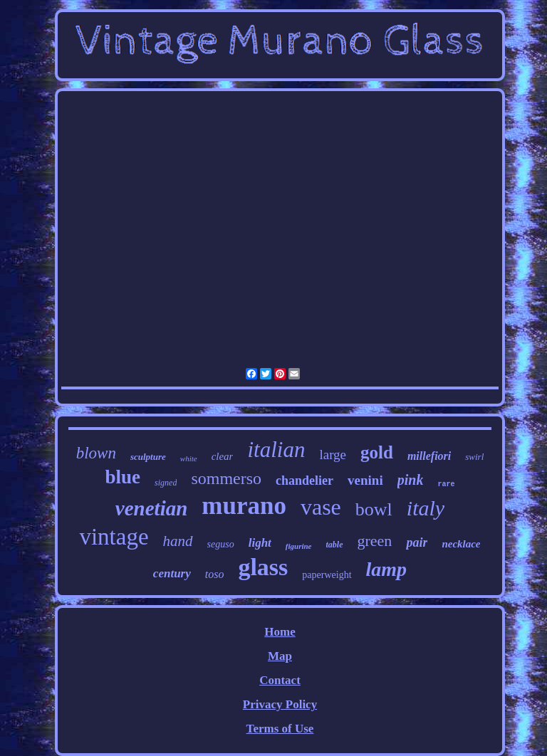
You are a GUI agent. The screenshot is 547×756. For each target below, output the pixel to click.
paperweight (327, 575)
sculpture (148, 457)
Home (280, 632)
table (335, 545)
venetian (152, 508)
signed (166, 483)
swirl (474, 457)
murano (244, 506)
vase (321, 507)
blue (123, 477)
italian (276, 450)
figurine (299, 546)
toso (215, 574)
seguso (221, 544)
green (375, 541)
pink (411, 480)
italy (426, 508)
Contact (280, 680)
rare (446, 484)
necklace (461, 544)
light (260, 543)
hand (178, 541)
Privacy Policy (280, 704)
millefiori (429, 456)
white (189, 458)
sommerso (226, 478)
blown (96, 453)
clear (223, 456)
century (172, 573)
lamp (387, 569)
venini (365, 480)
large (333, 455)
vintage (114, 537)
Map (280, 656)
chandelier (304, 481)
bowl (374, 509)
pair (417, 542)
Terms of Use (280, 729)
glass (263, 567)
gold (377, 452)
